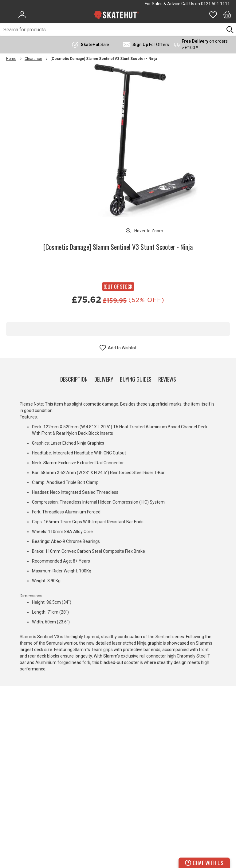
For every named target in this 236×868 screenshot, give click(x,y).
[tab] (74, 378)
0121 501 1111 (215, 4)
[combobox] (112, 29)
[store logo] (116, 15)
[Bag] (227, 15)
